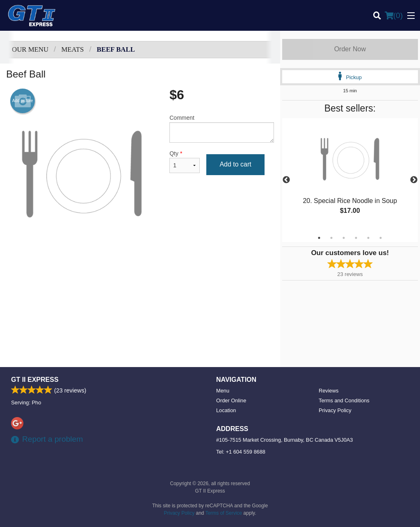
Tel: (241, 452)
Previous (286, 180)
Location (226, 410)
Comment (221, 129)
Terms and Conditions (344, 400)
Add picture (23, 101)
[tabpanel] (350, 175)
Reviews (329, 391)
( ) (394, 16)
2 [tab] (331, 238)
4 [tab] (356, 238)
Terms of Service (224, 513)
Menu (223, 391)
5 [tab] (368, 238)
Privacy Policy (335, 410)
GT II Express (35, 380)
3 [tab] (344, 238)
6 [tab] (381, 238)
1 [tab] (319, 238)
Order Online (231, 400)
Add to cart (235, 164)
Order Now (350, 49)
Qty (185, 162)
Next (414, 180)
